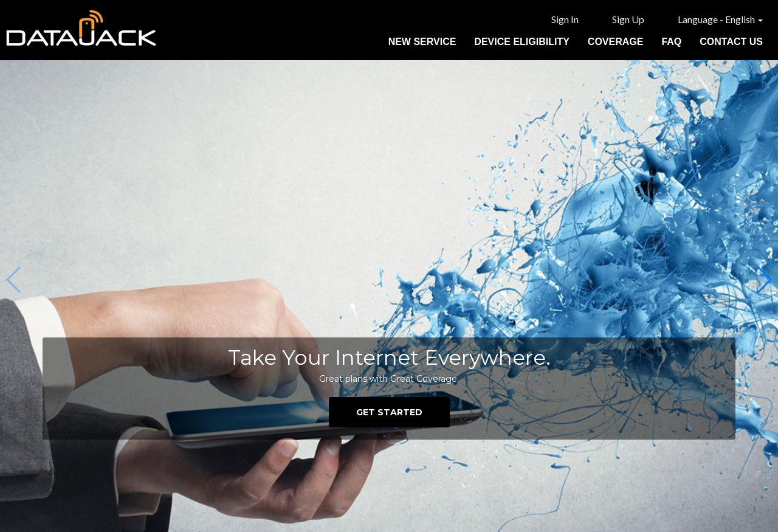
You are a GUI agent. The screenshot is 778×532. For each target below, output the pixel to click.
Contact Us (731, 42)
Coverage (616, 42)
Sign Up (628, 19)
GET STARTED (389, 412)
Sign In (565, 19)
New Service (422, 42)
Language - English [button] (720, 19)
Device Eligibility (522, 42)
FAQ (671, 42)
